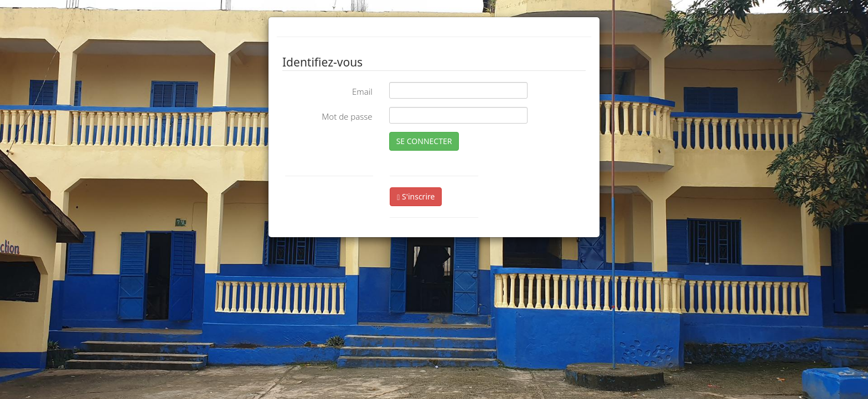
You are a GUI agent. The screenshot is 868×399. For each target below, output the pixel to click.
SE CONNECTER (424, 141)
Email (362, 91)
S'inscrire (416, 196)
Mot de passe (347, 116)
